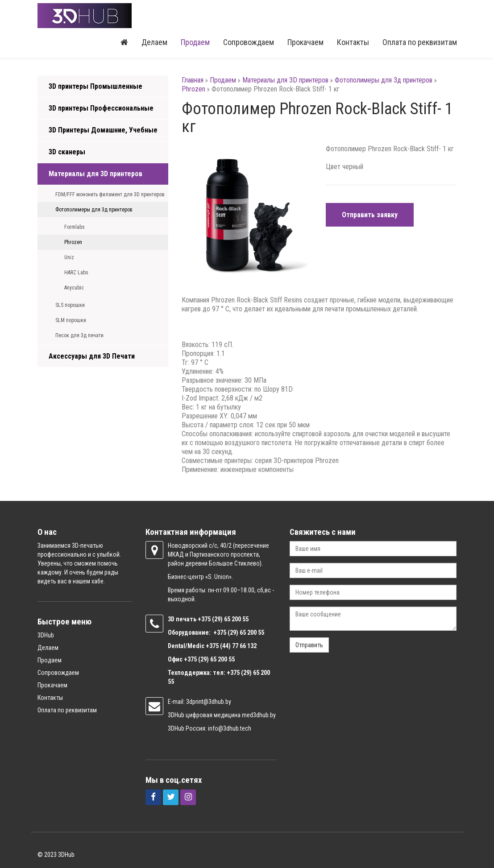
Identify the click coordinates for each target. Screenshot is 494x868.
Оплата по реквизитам (420, 42)
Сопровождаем (249, 42)
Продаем (195, 42)
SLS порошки (70, 305)
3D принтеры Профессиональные (101, 108)
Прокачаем (305, 42)
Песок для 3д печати (79, 335)
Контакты (353, 42)
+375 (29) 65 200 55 (209, 659)
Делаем (154, 42)
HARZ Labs (76, 273)
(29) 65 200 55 (230, 619)
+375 (205, 619)
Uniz (69, 257)
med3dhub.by (259, 715)
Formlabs (75, 227)
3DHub (46, 635)
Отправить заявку (370, 215)
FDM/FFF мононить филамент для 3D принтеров (110, 194)
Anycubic (74, 288)
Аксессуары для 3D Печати (92, 356)
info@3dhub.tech (230, 728)
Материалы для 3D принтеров (95, 174)
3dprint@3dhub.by (209, 702)
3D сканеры (67, 152)
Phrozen (73, 242)
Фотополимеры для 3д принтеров (94, 210)
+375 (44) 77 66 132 (231, 646)
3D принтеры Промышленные (95, 86)
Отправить (309, 645)
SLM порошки (71, 320)
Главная (193, 80)
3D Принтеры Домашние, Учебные (103, 130)
